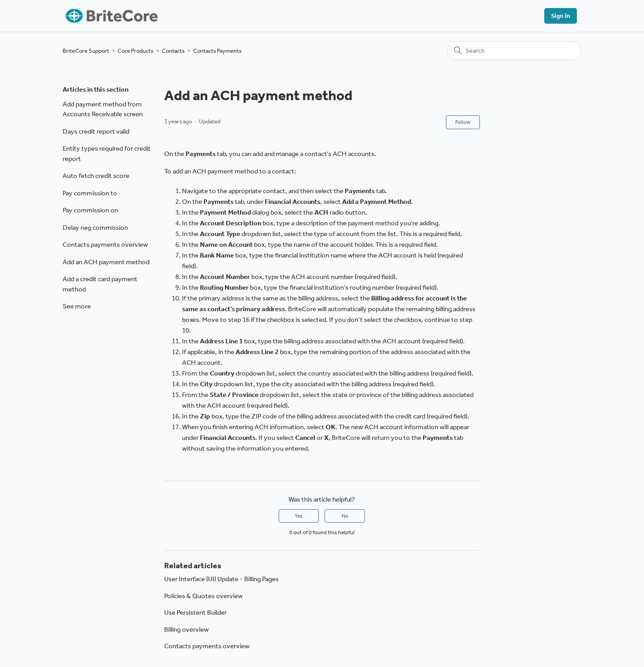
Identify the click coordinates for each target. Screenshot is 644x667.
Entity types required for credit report (107, 154)
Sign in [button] (561, 16)
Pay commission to (90, 193)
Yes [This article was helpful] (299, 516)
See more (77, 306)
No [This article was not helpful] (345, 516)
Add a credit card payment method (100, 284)
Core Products (136, 51)
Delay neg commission (95, 228)
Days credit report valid (96, 131)
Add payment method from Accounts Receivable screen (103, 109)
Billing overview (186, 629)
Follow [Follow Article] (463, 122)
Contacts (173, 51)
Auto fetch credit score (96, 176)
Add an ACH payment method (106, 262)
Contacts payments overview (105, 245)
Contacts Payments (217, 51)
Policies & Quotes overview (203, 596)
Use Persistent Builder (195, 612)
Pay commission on (90, 210)
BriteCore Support (86, 51)
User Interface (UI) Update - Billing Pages (221, 579)
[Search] (514, 51)
